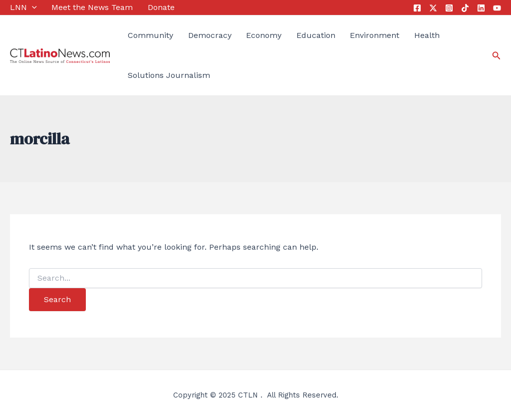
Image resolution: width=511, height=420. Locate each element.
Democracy (210, 35)
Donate (161, 7)
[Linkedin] (481, 8)
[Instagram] (449, 8)
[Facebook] (417, 8)
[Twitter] (433, 8)
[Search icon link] (497, 56)
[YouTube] (497, 8)
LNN (23, 7)
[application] (32, 7)
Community (150, 35)
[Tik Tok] (465, 8)
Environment (375, 35)
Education (316, 35)
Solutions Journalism (169, 75)
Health (427, 35)
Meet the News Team (92, 7)
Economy (264, 35)
